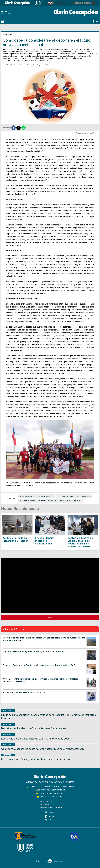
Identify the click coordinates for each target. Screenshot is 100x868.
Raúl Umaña (65, 501)
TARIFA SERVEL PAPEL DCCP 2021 (52, 797)
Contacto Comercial (45, 802)
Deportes (7, 711)
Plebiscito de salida (48, 501)
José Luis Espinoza (65, 496)
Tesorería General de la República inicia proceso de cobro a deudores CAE (39, 665)
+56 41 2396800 (69, 787)
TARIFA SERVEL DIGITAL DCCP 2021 (52, 793)
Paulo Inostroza (26, 65)
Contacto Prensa (44, 805)
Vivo (50, 618)
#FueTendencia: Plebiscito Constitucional (45, 541)
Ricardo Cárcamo (13, 65)
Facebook (50, 816)
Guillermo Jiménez (46, 496)
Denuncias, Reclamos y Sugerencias (51, 808)
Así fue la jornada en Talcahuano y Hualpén (15, 539)
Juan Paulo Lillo (84, 496)
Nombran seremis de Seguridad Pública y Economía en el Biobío (33, 652)
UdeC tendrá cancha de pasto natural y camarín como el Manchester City (43, 749)
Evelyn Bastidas (27, 496)
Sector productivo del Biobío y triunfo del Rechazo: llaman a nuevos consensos (81, 542)
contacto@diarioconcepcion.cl (52, 790)
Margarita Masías (28, 501)
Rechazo (77, 501)
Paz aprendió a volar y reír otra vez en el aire (24, 693)
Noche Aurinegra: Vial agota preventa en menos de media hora (37, 759)
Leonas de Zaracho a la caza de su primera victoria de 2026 (35, 739)
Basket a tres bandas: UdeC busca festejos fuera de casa (34, 728)
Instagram (50, 813)
